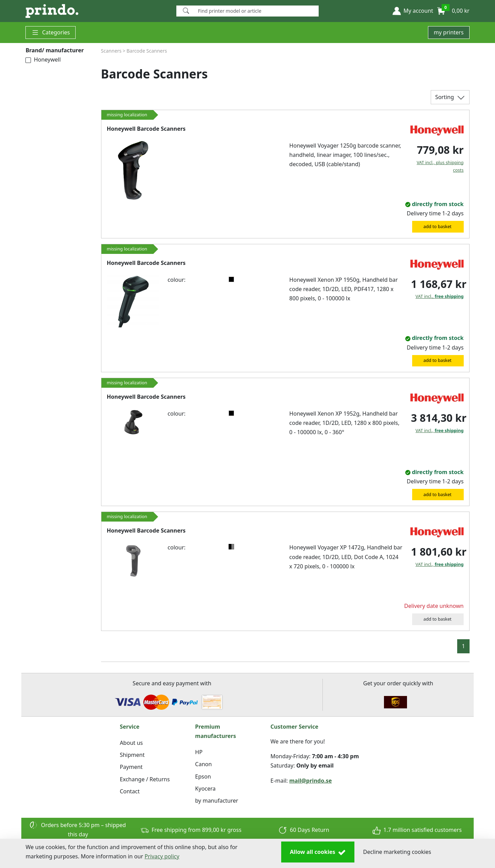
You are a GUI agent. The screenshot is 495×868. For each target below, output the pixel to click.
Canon (204, 764)
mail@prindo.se (311, 781)
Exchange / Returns (145, 779)
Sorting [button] (450, 98)
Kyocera (206, 789)
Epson (203, 776)
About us (131, 743)
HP (199, 752)
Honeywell (43, 60)
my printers (449, 32)
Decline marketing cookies (397, 852)
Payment (131, 767)
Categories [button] (51, 33)
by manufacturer (217, 801)
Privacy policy (162, 856)
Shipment (132, 755)
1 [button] (463, 646)
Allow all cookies (318, 852)
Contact (130, 791)
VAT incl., (440, 296)
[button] (413, 11)
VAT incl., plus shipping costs (440, 166)
